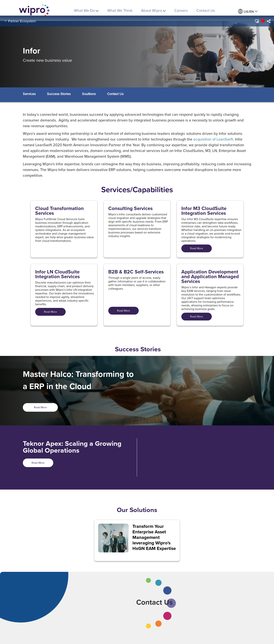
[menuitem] (248, 12)
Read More (197, 248)
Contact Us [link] (206, 10)
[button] (257, 21)
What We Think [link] (120, 10)
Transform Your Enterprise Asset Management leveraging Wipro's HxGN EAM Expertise (154, 537)
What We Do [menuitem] (86, 10)
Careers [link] (181, 10)
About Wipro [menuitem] (153, 10)
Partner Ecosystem (22, 21)
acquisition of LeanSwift (213, 139)
